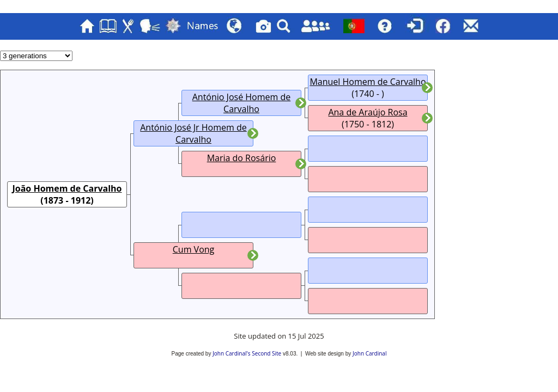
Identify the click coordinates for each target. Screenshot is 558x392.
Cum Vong (194, 249)
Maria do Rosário (242, 158)
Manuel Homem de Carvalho (368, 82)
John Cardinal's (231, 353)
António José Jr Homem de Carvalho (193, 133)
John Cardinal (369, 353)
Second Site (266, 353)
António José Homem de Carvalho (242, 103)
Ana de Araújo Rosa (368, 112)
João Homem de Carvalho (67, 188)
